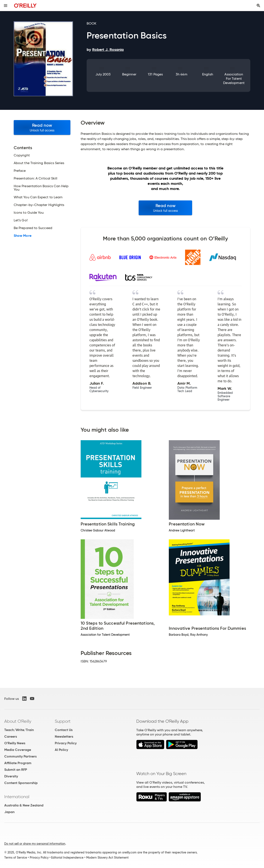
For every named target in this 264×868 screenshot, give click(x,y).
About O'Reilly (18, 721)
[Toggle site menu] (6, 6)
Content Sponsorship (21, 783)
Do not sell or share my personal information (35, 844)
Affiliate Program (18, 763)
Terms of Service (16, 858)
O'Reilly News (15, 743)
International (17, 797)
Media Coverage (18, 750)
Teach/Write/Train (19, 730)
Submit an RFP (16, 770)
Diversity (11, 776)
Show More (23, 236)
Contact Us (64, 730)
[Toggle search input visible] (258, 6)
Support (63, 721)
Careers (11, 736)
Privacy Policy (66, 743)
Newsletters (64, 736)
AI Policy (61, 750)
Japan (9, 812)
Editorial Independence (67, 858)
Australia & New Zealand (24, 805)
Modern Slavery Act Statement (107, 858)
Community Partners (20, 756)
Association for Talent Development (234, 79)
